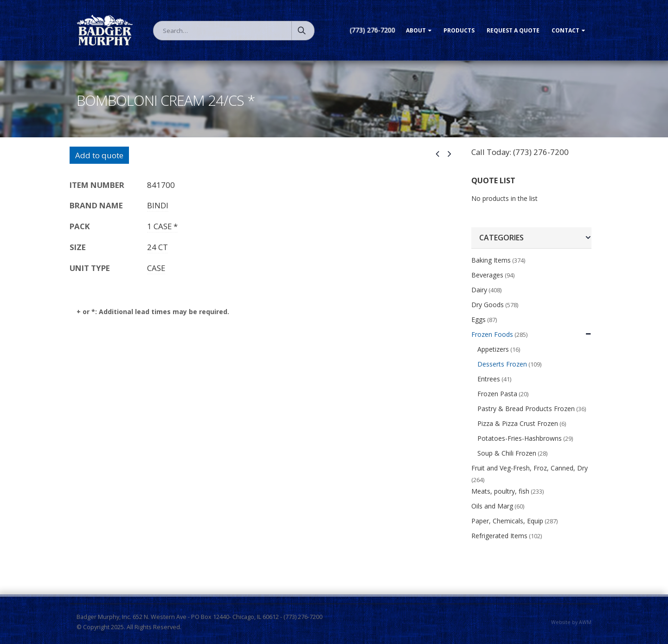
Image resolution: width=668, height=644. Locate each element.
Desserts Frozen (502, 364)
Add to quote (99, 155)
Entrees (489, 379)
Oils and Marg (492, 506)
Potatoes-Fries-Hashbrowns (520, 438)
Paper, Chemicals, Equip (507, 521)
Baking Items (491, 260)
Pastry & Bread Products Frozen (526, 409)
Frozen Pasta (497, 394)
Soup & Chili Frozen (507, 453)
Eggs (479, 319)
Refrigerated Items (499, 536)
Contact (565, 30)
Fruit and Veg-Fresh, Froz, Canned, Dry (530, 468)
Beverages (487, 275)
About (416, 30)
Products (459, 30)
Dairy (479, 290)
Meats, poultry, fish (500, 491)
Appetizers (493, 349)
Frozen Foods (492, 334)
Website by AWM (571, 622)
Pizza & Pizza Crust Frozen (518, 423)
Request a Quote (513, 30)
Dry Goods (488, 305)
